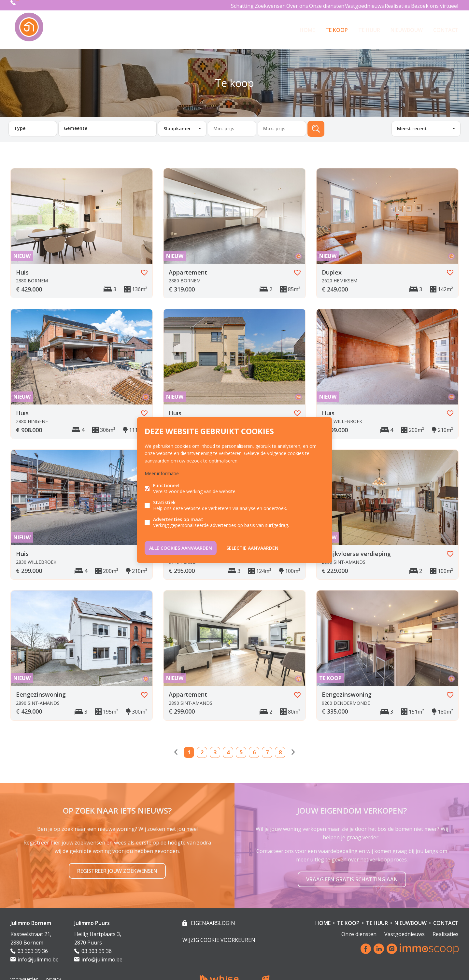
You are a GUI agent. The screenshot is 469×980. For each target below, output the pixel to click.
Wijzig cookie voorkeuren (219, 935)
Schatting (223, 5)
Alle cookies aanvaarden (181, 547)
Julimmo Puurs (92, 918)
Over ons (285, 5)
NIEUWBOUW (407, 27)
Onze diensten (317, 5)
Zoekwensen (254, 5)
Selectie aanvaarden (252, 547)
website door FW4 (266, 975)
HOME (307, 27)
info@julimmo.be (38, 955)
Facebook (366, 944)
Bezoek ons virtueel (434, 5)
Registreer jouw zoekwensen (117, 866)
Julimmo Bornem (31, 918)
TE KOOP (337, 27)
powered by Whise (227, 974)
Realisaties (394, 5)
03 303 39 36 (32, 5)
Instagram (392, 944)
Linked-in (379, 944)
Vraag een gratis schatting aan (352, 875)
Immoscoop (429, 944)
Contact (446, 27)
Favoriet (144, 268)
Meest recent (412, 124)
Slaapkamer (177, 124)
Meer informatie (162, 474)
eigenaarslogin (212, 918)
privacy (54, 975)
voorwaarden (24, 975)
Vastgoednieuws (358, 5)
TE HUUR (369, 27)
